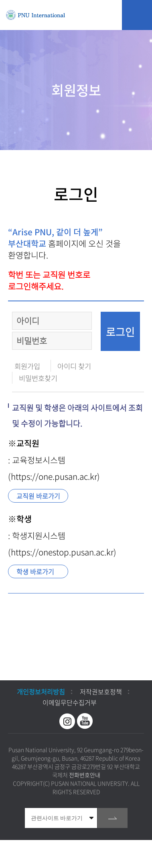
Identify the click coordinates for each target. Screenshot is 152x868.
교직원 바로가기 (38, 496)
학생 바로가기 (35, 571)
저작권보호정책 (101, 692)
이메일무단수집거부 (70, 702)
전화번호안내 (85, 775)
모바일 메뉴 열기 (137, 15)
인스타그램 (67, 721)
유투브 (85, 721)
